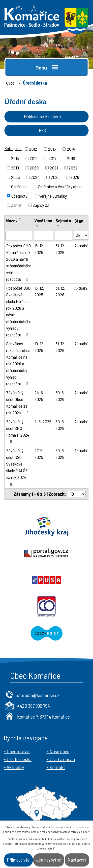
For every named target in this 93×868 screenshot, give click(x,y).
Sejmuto (63, 221)
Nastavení (77, 860)
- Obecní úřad (17, 751)
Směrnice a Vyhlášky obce (60, 187)
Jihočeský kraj (46, 526)
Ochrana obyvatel (46, 607)
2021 (54, 168)
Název (12, 221)
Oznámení (19, 187)
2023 (15, 177)
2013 (52, 149)
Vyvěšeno (43, 221)
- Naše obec (58, 751)
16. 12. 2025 (39, 249)
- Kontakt (56, 767)
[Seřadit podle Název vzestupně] (20, 218)
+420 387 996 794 (33, 706)
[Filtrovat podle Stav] (81, 235)
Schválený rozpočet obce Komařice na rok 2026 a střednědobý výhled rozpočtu (18, 364)
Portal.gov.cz (46, 553)
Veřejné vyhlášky (53, 196)
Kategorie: (13, 148)
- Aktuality (14, 767)
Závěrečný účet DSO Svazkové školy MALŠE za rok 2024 (17, 467)
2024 (35, 177)
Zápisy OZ (41, 205)
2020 (34, 168)
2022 (73, 168)
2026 (75, 177)
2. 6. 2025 (43, 422)
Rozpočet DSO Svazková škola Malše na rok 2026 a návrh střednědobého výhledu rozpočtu (19, 311)
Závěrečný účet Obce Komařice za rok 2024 (18, 403)
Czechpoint (46, 633)
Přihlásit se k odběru (55, 116)
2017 (52, 158)
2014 (71, 149)
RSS (62, 130)
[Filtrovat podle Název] (19, 236)
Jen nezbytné (49, 860)
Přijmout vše (18, 860)
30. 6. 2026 (60, 396)
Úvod (10, 83)
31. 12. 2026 (60, 249)
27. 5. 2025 (39, 454)
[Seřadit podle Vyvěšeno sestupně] (37, 227)
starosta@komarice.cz (38, 695)
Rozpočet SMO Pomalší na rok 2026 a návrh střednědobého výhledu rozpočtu (19, 262)
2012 (33, 149)
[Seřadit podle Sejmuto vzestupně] (58, 225)
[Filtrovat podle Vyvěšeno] (43, 236)
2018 (71, 158)
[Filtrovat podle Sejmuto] (63, 236)
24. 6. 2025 (39, 396)
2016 (34, 158)
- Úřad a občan (61, 759)
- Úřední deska (18, 759)
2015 (15, 158)
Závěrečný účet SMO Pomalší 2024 (18, 431)
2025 (55, 177)
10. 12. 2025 (39, 347)
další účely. (84, 832)
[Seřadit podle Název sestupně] (20, 220)
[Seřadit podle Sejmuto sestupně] (58, 227)
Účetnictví (20, 196)
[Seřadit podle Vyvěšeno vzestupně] (37, 225)
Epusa (46, 580)
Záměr (16, 205)
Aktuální (81, 246)
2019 (15, 168)
